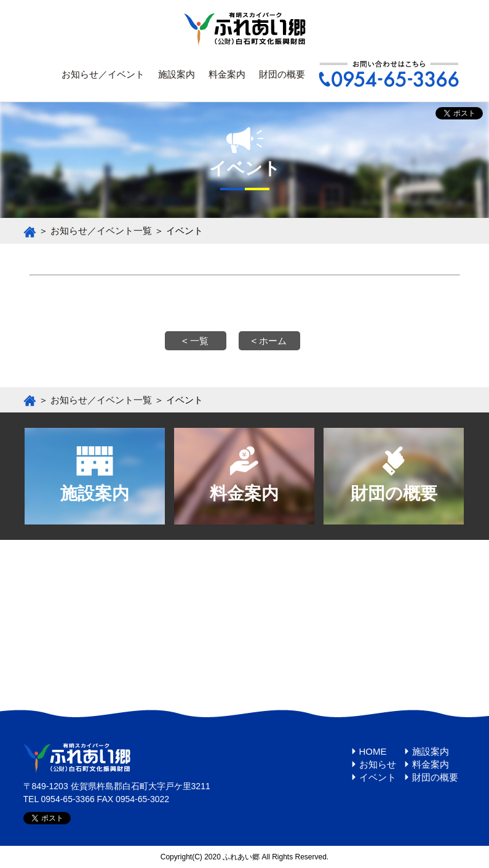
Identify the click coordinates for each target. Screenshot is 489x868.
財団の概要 (282, 74)
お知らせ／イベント (103, 74)
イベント (378, 777)
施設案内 (177, 74)
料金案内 (227, 74)
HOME (373, 751)
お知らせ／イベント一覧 (101, 231)
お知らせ (378, 764)
